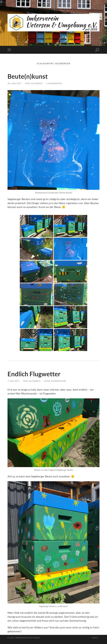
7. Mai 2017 (14, 381)
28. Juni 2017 (15, 83)
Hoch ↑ (96, 638)
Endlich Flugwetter (34, 374)
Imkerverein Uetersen (28, 638)
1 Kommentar (54, 83)
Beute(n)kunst (28, 76)
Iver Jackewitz (34, 83)
